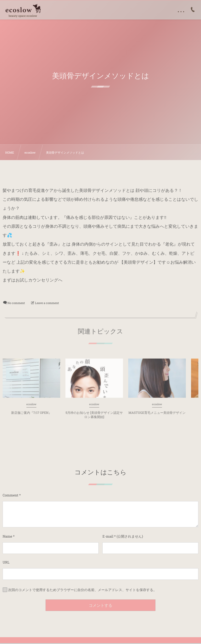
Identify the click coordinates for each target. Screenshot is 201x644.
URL (6, 562)
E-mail (108, 536)
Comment (10, 495)
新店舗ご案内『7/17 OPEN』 (32, 414)
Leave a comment (47, 303)
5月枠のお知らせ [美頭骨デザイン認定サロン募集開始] (94, 417)
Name (7, 536)
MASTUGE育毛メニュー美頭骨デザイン (157, 414)
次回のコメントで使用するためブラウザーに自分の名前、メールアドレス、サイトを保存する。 (82, 590)
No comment (16, 303)
